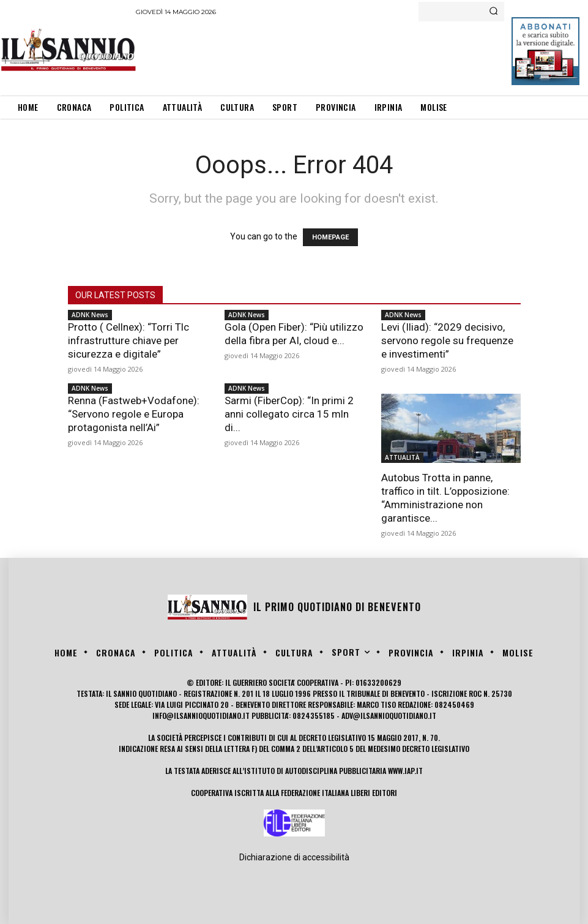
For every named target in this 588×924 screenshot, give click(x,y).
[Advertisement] (359, 55)
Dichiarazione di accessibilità (294, 857)
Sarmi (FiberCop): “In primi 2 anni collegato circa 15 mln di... (289, 414)
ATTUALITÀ (402, 457)
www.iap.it (405, 771)
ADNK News (90, 315)
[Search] (493, 12)
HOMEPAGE (330, 237)
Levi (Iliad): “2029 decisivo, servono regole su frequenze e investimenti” (447, 340)
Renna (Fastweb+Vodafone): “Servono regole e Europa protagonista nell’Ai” (134, 414)
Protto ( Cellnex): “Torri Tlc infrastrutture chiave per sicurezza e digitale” (128, 340)
